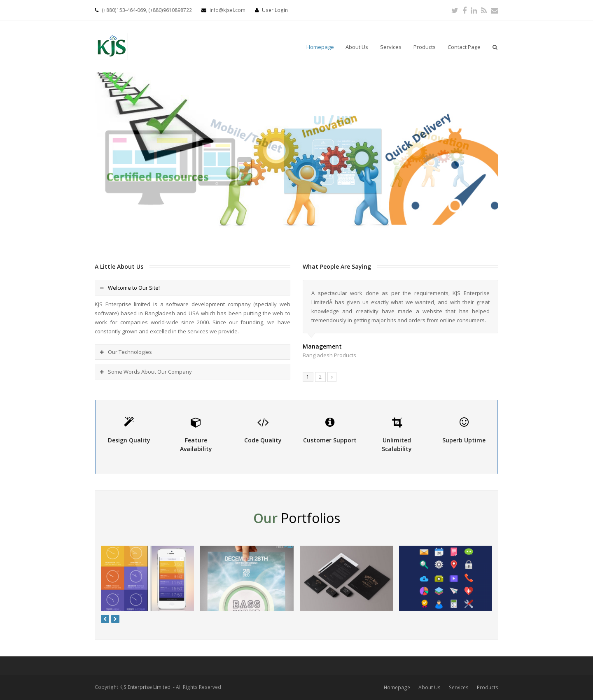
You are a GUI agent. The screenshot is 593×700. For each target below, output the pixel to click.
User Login (275, 10)
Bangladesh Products (329, 355)
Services (459, 687)
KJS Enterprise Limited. (146, 687)
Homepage (397, 687)
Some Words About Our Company (150, 372)
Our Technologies (130, 352)
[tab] (193, 288)
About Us (430, 687)
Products (488, 687)
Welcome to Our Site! (134, 288)
